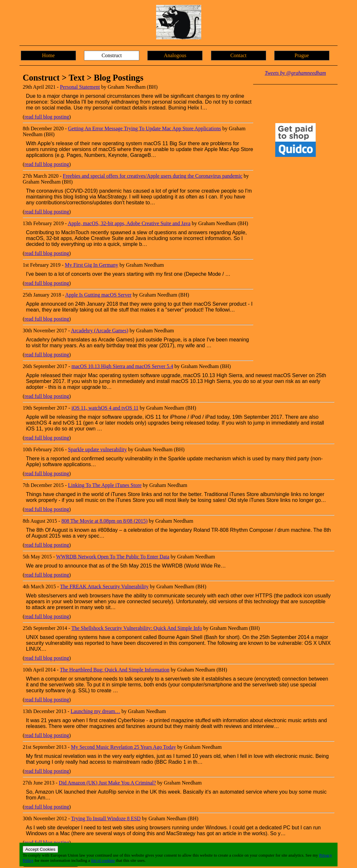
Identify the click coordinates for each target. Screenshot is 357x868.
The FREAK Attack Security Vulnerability (104, 587)
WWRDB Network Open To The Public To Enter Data (113, 557)
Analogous (175, 55)
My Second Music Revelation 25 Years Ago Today (123, 747)
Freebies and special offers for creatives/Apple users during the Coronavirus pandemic (153, 176)
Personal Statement (80, 87)
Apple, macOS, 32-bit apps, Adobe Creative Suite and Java (129, 223)
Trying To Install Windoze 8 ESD (106, 818)
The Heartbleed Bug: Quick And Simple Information (115, 670)
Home (48, 55)
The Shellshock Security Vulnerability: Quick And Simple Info (137, 628)
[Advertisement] (295, 264)
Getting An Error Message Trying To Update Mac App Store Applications (145, 128)
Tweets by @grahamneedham (295, 73)
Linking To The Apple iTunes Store (105, 485)
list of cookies (103, 860)
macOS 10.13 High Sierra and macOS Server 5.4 (122, 366)
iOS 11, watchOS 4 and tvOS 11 (105, 408)
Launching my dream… (96, 711)
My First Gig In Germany (92, 265)
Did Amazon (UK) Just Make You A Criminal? (107, 783)
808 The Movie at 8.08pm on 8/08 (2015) (104, 521)
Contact (239, 55)
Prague (302, 55)
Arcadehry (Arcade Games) (99, 331)
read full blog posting (47, 117)
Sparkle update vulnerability (98, 449)
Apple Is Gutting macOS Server (98, 295)
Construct (112, 55)
